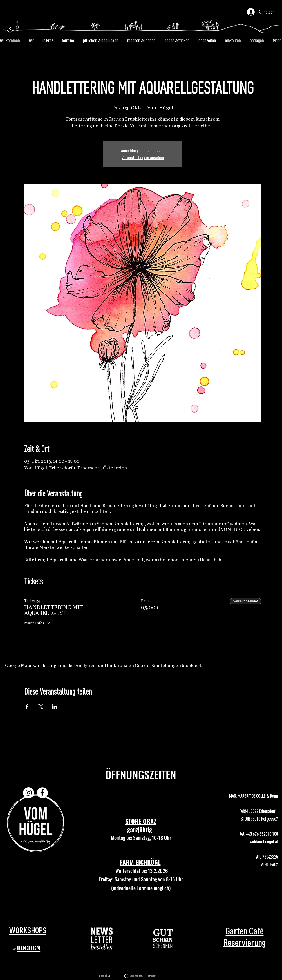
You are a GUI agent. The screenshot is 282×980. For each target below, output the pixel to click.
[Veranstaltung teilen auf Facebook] (27, 707)
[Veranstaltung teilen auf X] (41, 707)
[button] (102, 938)
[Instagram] (29, 793)
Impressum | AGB (104, 976)
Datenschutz (152, 976)
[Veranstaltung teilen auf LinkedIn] (54, 707)
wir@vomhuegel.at (264, 842)
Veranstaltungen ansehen (143, 158)
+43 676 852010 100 (262, 834)
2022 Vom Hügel (137, 976)
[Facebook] (42, 793)
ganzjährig (141, 829)
